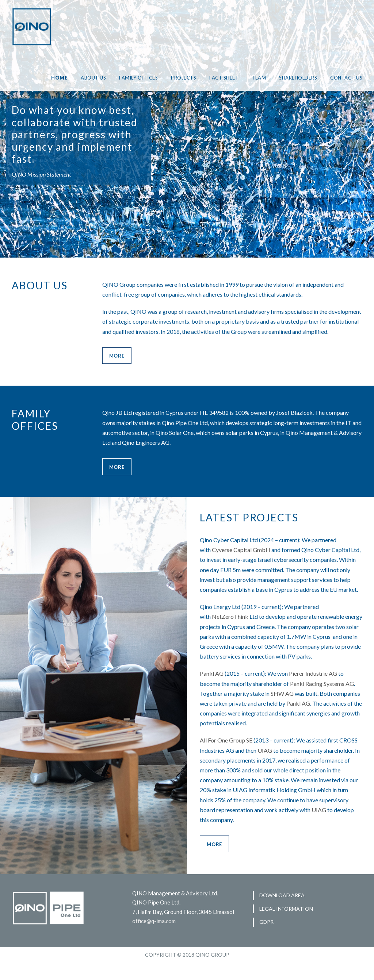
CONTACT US (346, 78)
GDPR (267, 940)
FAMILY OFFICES (131, 78)
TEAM (255, 78)
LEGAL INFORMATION (286, 927)
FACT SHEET (220, 78)
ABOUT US (84, 78)
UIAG (291, 769)
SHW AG (296, 712)
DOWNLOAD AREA (282, 914)
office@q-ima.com (154, 940)
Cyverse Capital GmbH (242, 559)
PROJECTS (178, 78)
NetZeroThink (230, 636)
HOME (51, 78)
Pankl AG (212, 692)
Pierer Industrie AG (318, 692)
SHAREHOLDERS (296, 78)
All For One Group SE (228, 759)
